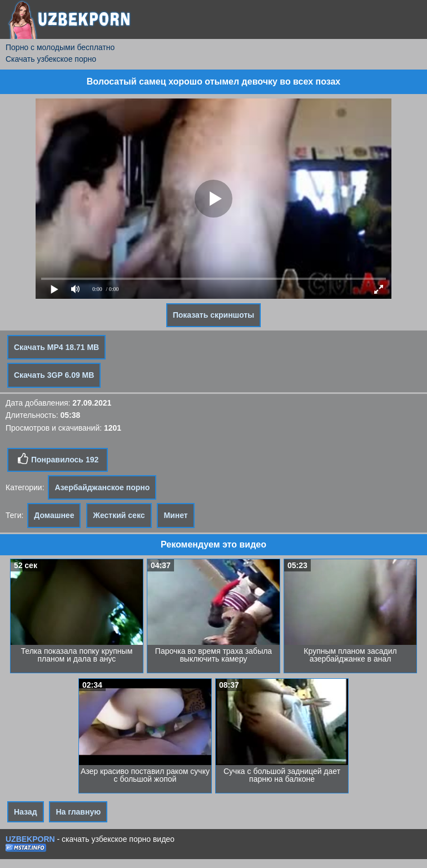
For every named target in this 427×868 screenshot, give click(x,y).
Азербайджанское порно (102, 487)
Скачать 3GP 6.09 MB (54, 375)
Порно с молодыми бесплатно (60, 47)
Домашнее (54, 515)
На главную (78, 812)
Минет (175, 515)
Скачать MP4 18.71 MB (56, 347)
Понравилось (58, 459)
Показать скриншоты (214, 315)
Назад (26, 812)
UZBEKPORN (30, 839)
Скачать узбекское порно (51, 59)
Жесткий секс (119, 515)
